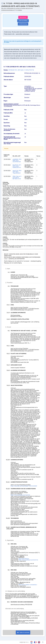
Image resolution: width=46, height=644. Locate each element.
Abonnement (23, 17)
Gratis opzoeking (23, 21)
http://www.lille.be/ (24, 559)
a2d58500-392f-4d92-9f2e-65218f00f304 (17, 161)
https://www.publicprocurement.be (20, 495)
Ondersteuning (23, 24)
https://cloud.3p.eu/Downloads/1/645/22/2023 (24, 486)
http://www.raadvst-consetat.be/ (28, 585)
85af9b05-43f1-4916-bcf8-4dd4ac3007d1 (17, 166)
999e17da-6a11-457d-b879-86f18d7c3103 (17, 178)
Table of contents (23, 633)
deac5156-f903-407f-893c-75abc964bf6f (17, 172)
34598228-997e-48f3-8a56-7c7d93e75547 (21, 70)
